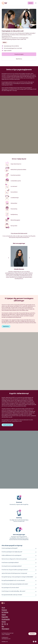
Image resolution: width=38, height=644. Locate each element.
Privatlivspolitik (6, 619)
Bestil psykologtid (7, 425)
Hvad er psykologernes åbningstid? (19, 548)
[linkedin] (36, 642)
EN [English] (5, 624)
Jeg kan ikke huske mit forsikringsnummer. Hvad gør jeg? (19, 573)
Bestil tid (31, 3)
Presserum (4, 610)
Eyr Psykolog (5, 612)
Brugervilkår (5, 617)
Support (4, 615)
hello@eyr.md (5, 642)
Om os (3, 607)
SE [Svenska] (7, 624)
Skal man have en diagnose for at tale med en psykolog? (19, 559)
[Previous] (9, 258)
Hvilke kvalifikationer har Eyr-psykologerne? (19, 555)
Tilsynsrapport (5, 629)
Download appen (19, 54)
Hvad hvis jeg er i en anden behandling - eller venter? (19, 591)
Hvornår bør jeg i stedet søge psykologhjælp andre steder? (19, 584)
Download (32, 634)
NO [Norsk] (3, 624)
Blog (3, 626)
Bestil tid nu (19, 59)
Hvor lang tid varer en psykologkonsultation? (19, 566)
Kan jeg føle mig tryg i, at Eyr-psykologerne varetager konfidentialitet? (19, 577)
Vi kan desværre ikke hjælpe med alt (19, 233)
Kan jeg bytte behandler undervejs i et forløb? (19, 595)
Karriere (4, 622)
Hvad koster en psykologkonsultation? (19, 562)
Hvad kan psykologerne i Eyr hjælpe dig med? (19, 552)
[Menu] (36, 4)
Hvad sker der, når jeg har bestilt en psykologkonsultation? (19, 570)
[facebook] (34, 642)
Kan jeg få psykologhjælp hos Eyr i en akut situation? (19, 580)
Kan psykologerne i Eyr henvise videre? (19, 588)
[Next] (30, 258)
